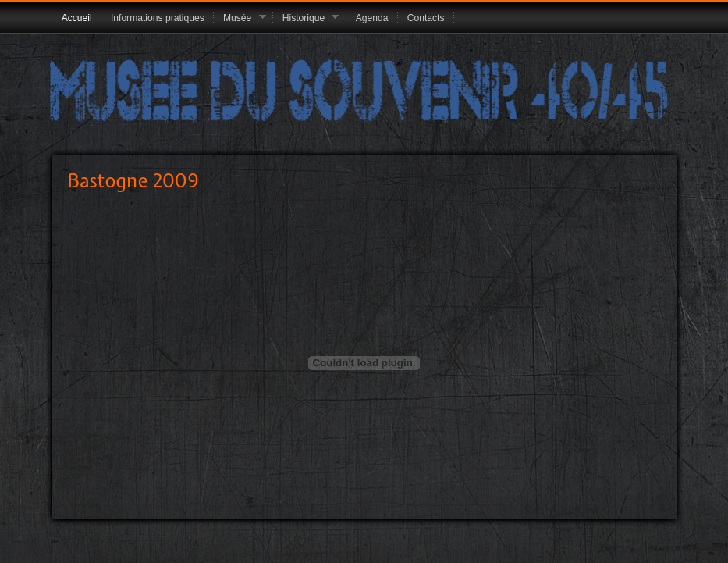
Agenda (372, 18)
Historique (306, 19)
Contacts (426, 18)
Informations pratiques (158, 18)
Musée (240, 19)
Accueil (77, 18)
